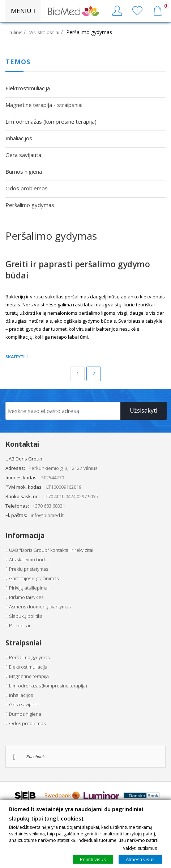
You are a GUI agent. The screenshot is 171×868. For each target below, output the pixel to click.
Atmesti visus (140, 859)
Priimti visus (93, 859)
